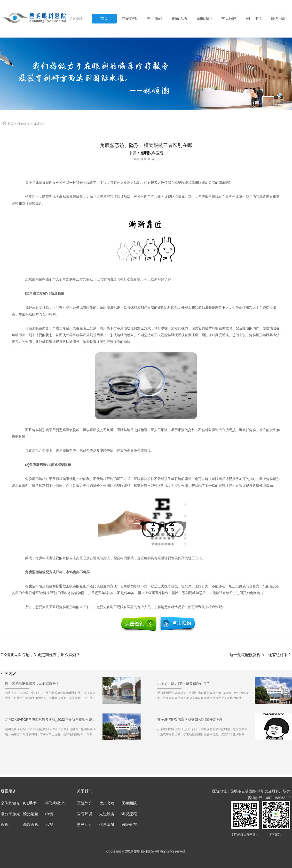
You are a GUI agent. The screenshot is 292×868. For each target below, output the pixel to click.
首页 (104, 19)
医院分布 (129, 825)
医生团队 (129, 803)
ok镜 (36, 124)
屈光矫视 (129, 19)
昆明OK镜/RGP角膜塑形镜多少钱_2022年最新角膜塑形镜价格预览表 (51, 721)
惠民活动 (179, 19)
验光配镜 (31, 814)
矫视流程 (129, 814)
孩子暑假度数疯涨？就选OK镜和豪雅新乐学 (190, 721)
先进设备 (107, 814)
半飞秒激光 (55, 803)
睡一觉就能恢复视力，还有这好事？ (260, 655)
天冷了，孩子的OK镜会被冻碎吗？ (183, 685)
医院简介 (85, 803)
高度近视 (31, 825)
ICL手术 (30, 803)
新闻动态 (204, 19)
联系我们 (279, 19)
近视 (5, 825)
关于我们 (154, 19)
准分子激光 (10, 814)
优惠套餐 (107, 803)
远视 (49, 825)
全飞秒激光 (10, 803)
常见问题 (229, 19)
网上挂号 (254, 19)
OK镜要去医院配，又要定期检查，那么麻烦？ (40, 655)
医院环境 (85, 814)
